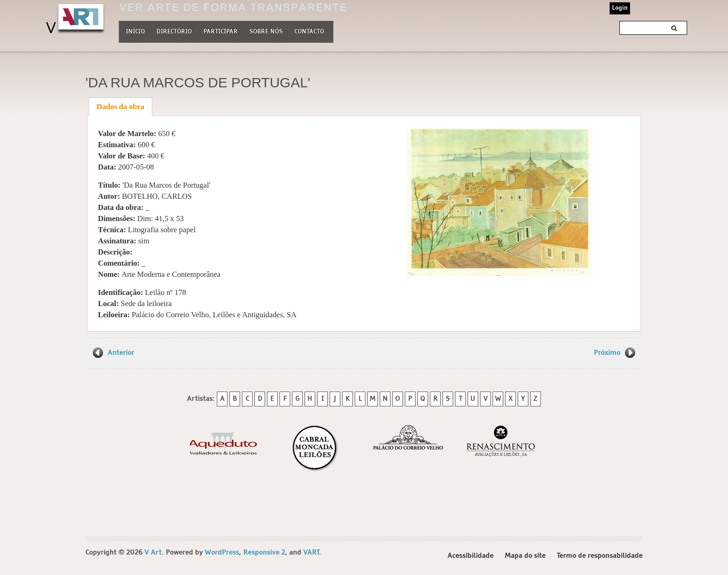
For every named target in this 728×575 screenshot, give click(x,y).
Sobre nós (266, 31)
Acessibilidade (471, 556)
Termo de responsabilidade (600, 556)
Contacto (309, 32)
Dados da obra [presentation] (120, 107)
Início (135, 32)
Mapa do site (525, 556)
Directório (174, 31)
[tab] (121, 107)
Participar (221, 32)
